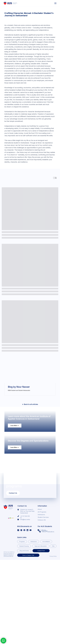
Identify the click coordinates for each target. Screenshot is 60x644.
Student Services (43, 552)
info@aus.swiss (25, 554)
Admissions (41, 549)
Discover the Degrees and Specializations (28, 475)
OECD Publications (48, 566)
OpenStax (44, 565)
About (40, 544)
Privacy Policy (53, 591)
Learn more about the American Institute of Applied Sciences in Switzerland (29, 433)
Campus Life (42, 554)
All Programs (42, 546)
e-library (43, 564)
